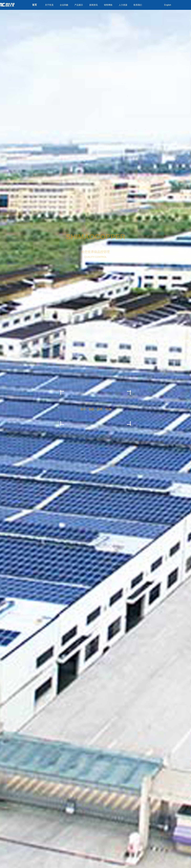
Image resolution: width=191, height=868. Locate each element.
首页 (35, 5)
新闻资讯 (94, 5)
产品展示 (79, 5)
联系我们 (138, 5)
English (168, 5)
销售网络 (108, 5)
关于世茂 (49, 5)
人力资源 (123, 5)
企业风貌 (64, 5)
